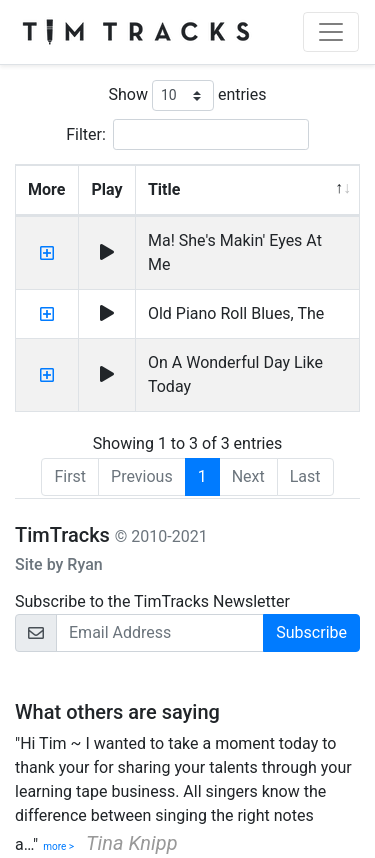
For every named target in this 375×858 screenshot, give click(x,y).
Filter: (187, 134)
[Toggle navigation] (331, 32)
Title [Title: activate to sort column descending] (164, 189)
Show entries (187, 95)
